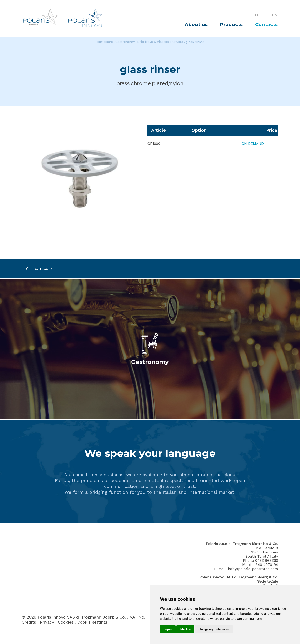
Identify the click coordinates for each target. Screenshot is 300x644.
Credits (29, 623)
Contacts (266, 25)
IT (266, 15)
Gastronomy (125, 42)
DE (257, 15)
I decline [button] (185, 629)
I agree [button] (168, 629)
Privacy (47, 623)
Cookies (66, 623)
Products (231, 25)
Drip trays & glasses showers (160, 42)
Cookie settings (93, 623)
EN (275, 15)
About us (196, 25)
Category (37, 269)
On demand (252, 143)
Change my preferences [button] (214, 629)
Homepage (104, 42)
